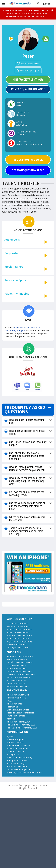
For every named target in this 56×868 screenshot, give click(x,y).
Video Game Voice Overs (18, 686)
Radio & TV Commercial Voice (20, 656)
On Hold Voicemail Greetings (20, 662)
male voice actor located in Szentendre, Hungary (22, 329)
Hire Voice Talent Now (28, 80)
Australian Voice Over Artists (20, 635)
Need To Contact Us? (16, 742)
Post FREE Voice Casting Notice (20, 713)
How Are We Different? (17, 698)
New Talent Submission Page (20, 757)
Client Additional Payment (18, 769)
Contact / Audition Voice (28, 89)
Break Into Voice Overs (17, 766)
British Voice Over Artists (18, 632)
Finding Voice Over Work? (18, 760)
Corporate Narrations (16, 665)
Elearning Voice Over (16, 683)
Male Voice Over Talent (17, 623)
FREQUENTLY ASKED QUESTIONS (25, 409)
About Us (11, 719)
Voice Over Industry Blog (18, 695)
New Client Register (15, 739)
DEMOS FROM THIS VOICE (28, 160)
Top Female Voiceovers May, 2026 (22, 728)
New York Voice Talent (17, 644)
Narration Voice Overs (17, 659)
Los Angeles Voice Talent (18, 647)
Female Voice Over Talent (18, 626)
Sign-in (10, 736)
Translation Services (16, 716)
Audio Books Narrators (17, 668)
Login (48, 4)
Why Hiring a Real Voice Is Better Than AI (25, 772)
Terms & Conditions (16, 751)
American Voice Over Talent (19, 629)
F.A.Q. (9, 701)
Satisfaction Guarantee (17, 748)
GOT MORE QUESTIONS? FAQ (28, 170)
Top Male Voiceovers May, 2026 (21, 725)
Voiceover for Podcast (17, 680)
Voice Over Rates (14, 704)
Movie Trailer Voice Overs (18, 677)
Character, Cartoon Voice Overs (21, 674)
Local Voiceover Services (18, 710)
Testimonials (12, 707)
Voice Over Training (16, 763)
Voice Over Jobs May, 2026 (19, 722)
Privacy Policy (13, 754)
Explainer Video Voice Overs (19, 671)
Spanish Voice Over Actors (19, 638)
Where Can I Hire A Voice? (18, 745)
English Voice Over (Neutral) (19, 641)
